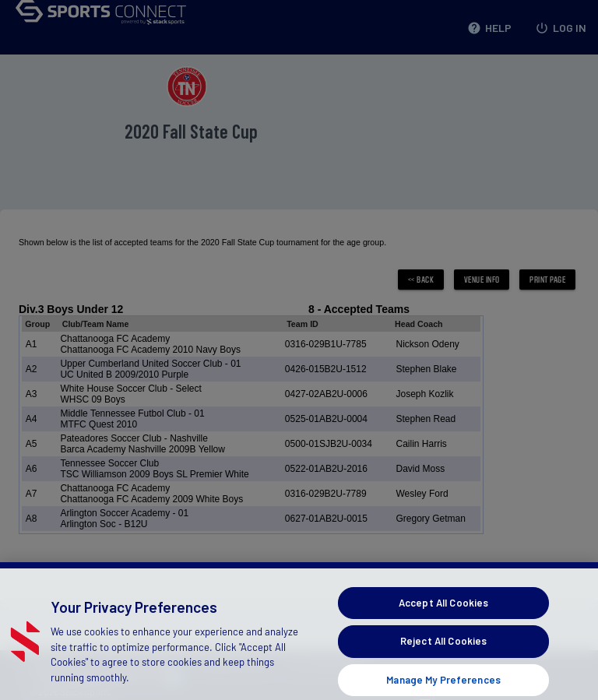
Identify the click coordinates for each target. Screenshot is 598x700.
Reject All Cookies (443, 652)
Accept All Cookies (443, 613)
